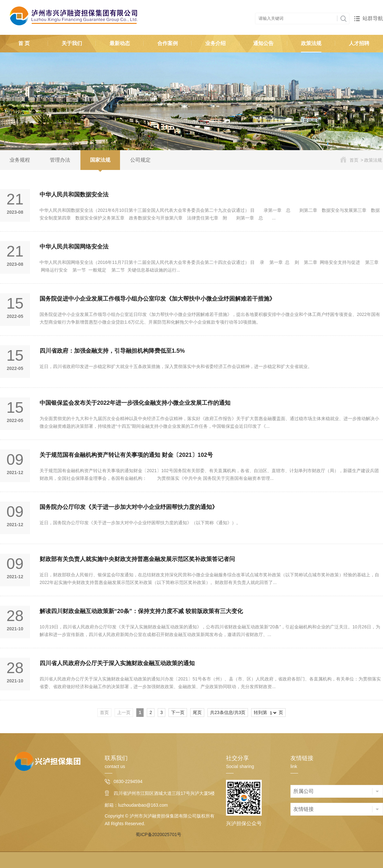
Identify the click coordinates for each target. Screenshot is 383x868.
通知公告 (263, 43)
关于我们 (72, 43)
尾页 (197, 712)
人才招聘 (359, 43)
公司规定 (140, 160)
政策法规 (311, 43)
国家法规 (100, 160)
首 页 (24, 43)
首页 (354, 160)
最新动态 (120, 43)
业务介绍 (215, 43)
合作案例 (168, 43)
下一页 (178, 712)
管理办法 (60, 160)
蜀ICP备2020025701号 (158, 834)
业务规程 (20, 160)
